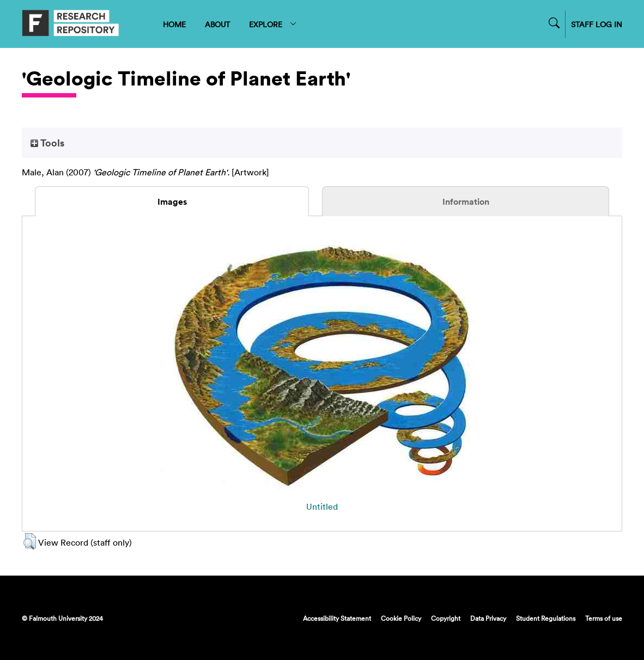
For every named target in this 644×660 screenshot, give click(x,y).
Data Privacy (488, 618)
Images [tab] (172, 201)
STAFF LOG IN (597, 24)
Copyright (446, 618)
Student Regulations (546, 618)
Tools (47, 143)
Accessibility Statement (337, 618)
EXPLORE (273, 24)
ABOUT (217, 24)
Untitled (322, 506)
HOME (174, 24)
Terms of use (604, 618)
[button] (30, 541)
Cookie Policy (401, 618)
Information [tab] (466, 201)
